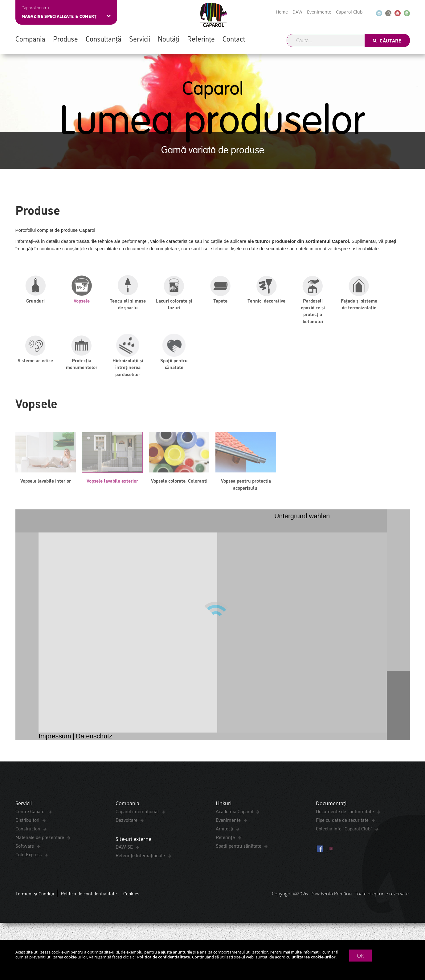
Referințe (201, 38)
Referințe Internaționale (141, 859)
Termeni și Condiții (35, 897)
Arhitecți (225, 830)
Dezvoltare (127, 821)
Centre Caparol (31, 813)
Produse (65, 38)
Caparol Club (349, 12)
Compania (30, 38)
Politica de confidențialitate (89, 897)
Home (282, 12)
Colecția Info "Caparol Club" (345, 830)
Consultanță (104, 38)
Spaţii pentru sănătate (239, 847)
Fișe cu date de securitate (343, 821)
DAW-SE (125, 850)
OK (360, 956)
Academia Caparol (235, 813)
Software (25, 847)
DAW (297, 12)
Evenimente (319, 12)
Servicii (140, 38)
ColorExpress (29, 856)
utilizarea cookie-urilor (314, 957)
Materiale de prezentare (40, 839)
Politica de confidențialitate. (164, 957)
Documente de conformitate (345, 813)
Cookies (131, 897)
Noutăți (169, 38)
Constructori (29, 830)
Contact (234, 38)
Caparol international (138, 813)
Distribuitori (28, 821)
